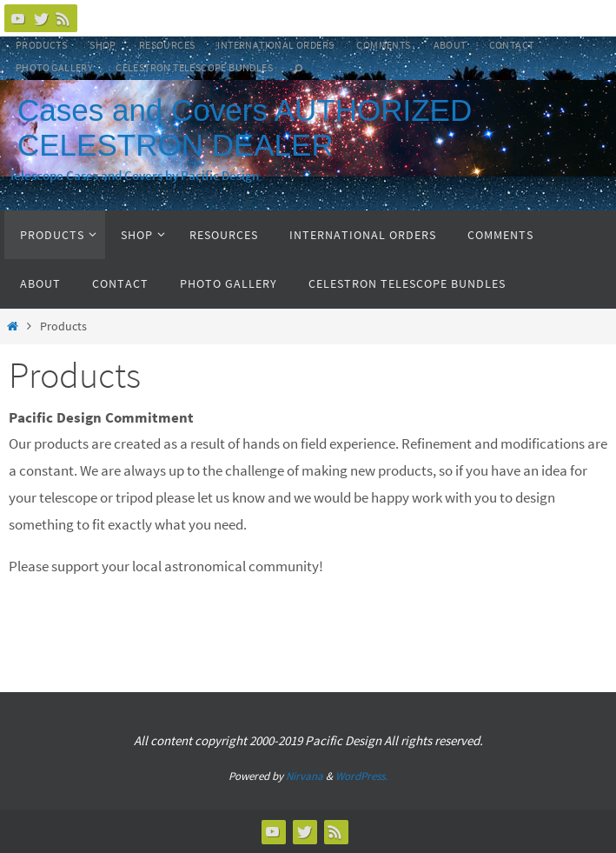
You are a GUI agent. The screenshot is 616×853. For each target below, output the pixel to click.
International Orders (275, 45)
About (450, 45)
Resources (167, 45)
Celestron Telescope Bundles (194, 67)
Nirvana (305, 776)
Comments (383, 45)
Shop (103, 45)
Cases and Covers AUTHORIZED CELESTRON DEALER (245, 127)
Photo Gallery (54, 67)
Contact (512, 45)
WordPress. (361, 776)
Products (41, 45)
